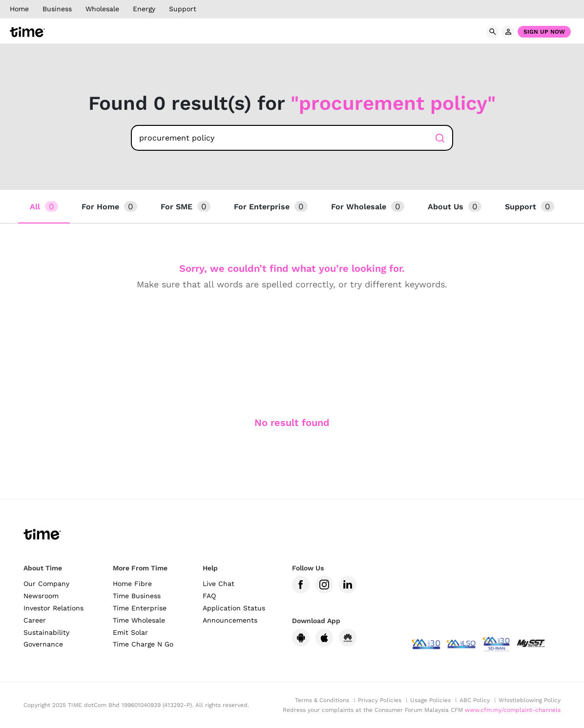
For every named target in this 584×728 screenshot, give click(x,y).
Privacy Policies (380, 700)
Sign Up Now (544, 32)
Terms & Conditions (322, 700)
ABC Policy (475, 700)
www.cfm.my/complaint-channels (513, 710)
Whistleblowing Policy (530, 700)
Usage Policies (430, 700)
